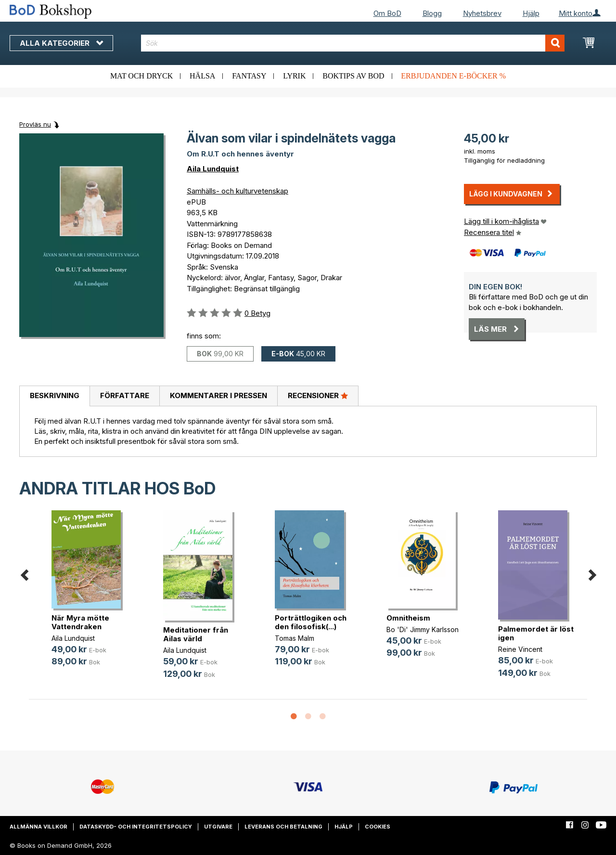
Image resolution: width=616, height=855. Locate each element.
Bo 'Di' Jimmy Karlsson (423, 629)
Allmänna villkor (38, 827)
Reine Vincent (520, 649)
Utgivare (218, 827)
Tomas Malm (295, 638)
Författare (125, 395)
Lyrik (294, 76)
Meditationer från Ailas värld (196, 634)
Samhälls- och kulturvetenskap (237, 191)
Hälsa (202, 76)
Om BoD (387, 13)
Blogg (432, 13)
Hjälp (531, 13)
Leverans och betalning (283, 827)
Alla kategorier (61, 43)
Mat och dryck (141, 76)
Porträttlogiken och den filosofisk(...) (311, 622)
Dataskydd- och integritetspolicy (136, 827)
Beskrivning (55, 395)
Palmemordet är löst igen (536, 633)
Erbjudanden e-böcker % (453, 76)
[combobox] (353, 43)
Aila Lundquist (213, 169)
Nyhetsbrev (482, 13)
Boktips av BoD (353, 76)
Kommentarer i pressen (218, 395)
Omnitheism (408, 618)
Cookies (378, 827)
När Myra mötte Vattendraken (80, 622)
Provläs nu (35, 124)
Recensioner (318, 395)
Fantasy (249, 76)
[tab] (54, 396)
